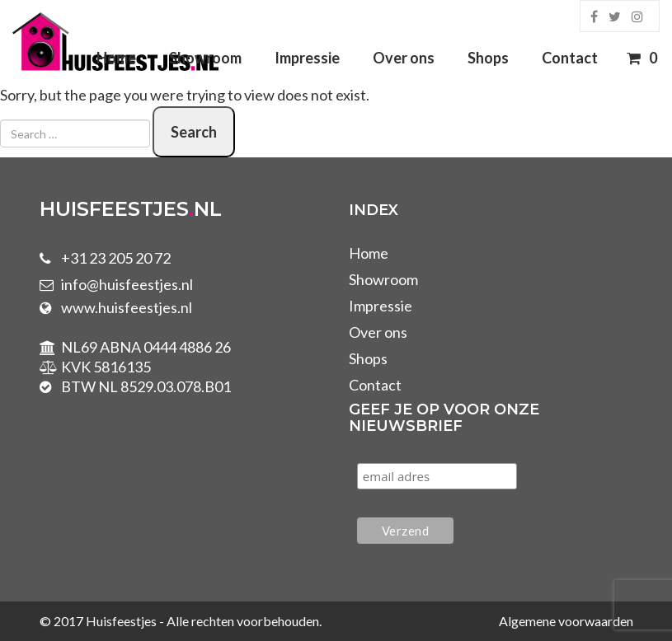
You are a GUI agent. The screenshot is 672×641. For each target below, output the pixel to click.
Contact (570, 58)
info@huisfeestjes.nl (127, 284)
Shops (488, 58)
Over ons (404, 58)
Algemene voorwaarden (566, 621)
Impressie (307, 58)
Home (116, 58)
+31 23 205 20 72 (116, 258)
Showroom (205, 58)
